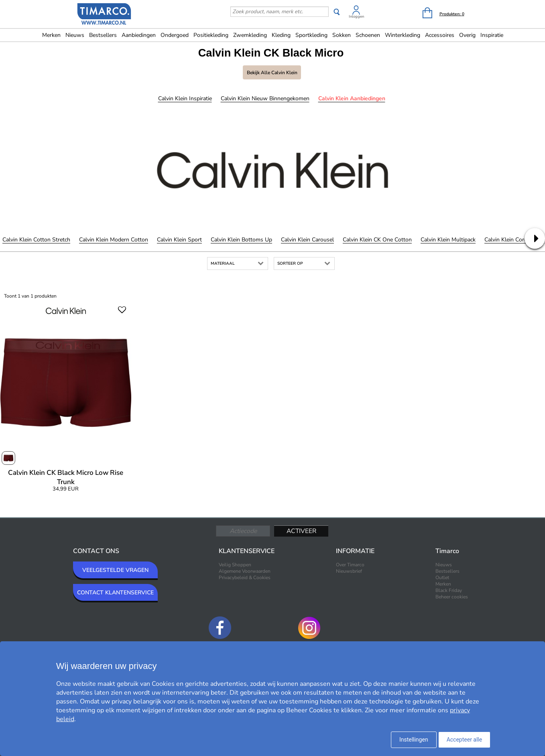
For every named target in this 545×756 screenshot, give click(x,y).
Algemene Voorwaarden (245, 571)
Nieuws (75, 35)
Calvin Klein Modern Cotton (114, 240)
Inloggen (356, 16)
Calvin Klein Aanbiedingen (352, 98)
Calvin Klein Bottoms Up (241, 240)
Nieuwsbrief (349, 571)
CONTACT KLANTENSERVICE (115, 593)
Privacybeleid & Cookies (245, 578)
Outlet (442, 578)
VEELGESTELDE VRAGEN (115, 570)
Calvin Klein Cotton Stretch (36, 240)
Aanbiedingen (139, 35)
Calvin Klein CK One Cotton (377, 240)
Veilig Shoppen (235, 565)
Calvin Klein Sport (179, 240)
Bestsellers (103, 35)
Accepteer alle (465, 740)
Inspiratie (492, 35)
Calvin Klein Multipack (448, 240)
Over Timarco (350, 565)
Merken (51, 35)
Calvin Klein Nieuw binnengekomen (265, 98)
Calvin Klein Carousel (307, 240)
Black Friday (449, 590)
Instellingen (414, 740)
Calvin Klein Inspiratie (185, 98)
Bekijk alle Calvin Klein (272, 73)
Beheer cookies (452, 597)
